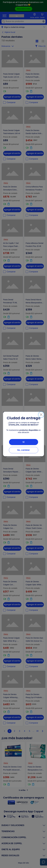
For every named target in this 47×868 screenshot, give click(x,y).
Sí (24, 442)
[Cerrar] (41, 415)
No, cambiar (24, 450)
